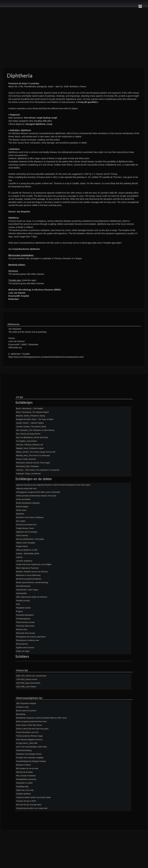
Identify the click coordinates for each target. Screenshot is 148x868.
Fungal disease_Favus (25, 528)
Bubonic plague (22, 507)
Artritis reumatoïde (23, 499)
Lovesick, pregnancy (24, 561)
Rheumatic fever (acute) (25, 633)
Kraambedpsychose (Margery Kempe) (31, 761)
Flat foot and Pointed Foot (26, 525)
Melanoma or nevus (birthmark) (28, 575)
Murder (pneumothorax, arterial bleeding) (32, 583)
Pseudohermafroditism (25, 615)
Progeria (19, 611)
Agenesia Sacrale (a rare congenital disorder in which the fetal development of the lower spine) (53, 485)
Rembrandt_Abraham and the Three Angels (33, 463)
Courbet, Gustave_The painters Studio (31, 427)
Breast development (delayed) (28, 503)
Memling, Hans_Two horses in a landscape (33, 456)
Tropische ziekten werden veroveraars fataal (33, 797)
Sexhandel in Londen (24, 783)
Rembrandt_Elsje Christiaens (27, 466)
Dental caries (21, 510)
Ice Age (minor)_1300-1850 (27, 743)
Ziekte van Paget (23, 651)
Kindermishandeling (24, 750)
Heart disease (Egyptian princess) (29, 740)
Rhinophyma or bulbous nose (28, 640)
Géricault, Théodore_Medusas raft (29, 445)
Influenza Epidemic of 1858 (27, 550)
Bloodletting (21, 714)
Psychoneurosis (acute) (25, 622)
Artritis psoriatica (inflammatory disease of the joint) (36, 496)
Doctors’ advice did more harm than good (32, 729)
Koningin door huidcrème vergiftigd (30, 758)
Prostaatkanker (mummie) (26, 779)
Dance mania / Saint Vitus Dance (29, 725)
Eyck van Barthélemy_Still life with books (32, 437)
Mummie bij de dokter (24, 772)
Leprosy (19, 557)
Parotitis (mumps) (23, 601)
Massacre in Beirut (23, 765)
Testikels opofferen (23, 794)
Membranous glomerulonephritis (29, 579)
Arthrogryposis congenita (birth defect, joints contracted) (38, 492)
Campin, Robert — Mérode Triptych (30, 423)
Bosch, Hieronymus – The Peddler (29, 409)
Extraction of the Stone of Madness (30, 517)
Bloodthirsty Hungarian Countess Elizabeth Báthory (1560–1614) (41, 718)
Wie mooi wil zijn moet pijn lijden (29, 805)
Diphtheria (20, 514)
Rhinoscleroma (22, 644)
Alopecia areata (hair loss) (26, 489)
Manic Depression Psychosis (27, 568)
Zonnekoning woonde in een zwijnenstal (32, 808)
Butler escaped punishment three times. (32, 722)
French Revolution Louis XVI (27, 732)
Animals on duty (22, 707)
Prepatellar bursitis (23, 608)
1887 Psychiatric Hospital (26, 703)
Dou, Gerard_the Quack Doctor (28, 434)
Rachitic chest (22, 630)
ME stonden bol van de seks (27, 769)
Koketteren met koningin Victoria (29, 754)
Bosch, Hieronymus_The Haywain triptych (32, 412)
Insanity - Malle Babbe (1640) (28, 554)
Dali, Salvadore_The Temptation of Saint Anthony (35, 430)
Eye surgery (21, 521)
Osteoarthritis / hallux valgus (27, 590)
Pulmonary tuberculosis (25, 626)
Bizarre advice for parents (26, 711)
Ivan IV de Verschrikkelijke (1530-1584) (31, 747)
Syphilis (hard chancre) (25, 648)
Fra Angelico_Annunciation (27, 441)
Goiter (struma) (22, 536)
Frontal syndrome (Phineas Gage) (29, 736)
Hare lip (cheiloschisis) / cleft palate (30, 539)
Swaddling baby (22, 787)
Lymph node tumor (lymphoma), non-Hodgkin (34, 564)
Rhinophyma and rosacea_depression (31, 637)
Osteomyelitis (21, 593)
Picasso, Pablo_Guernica (26, 459)
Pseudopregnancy (23, 619)
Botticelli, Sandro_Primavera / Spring (30, 416)
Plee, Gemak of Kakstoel (26, 776)
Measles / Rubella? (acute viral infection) (32, 572)
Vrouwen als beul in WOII (26, 801)
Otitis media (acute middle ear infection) (32, 597)
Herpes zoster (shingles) (26, 543)
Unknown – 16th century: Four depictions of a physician (38, 470)
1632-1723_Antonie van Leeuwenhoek (31, 676)
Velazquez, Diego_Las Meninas (28, 474)
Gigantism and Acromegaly (27, 532)
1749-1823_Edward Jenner (27, 679)
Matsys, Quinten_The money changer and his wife (36, 452)
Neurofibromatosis (23, 586)
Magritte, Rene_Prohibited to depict (30, 448)
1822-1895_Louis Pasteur (26, 687)
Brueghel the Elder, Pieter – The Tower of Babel (35, 419)
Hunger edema (22, 546)
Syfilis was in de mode (25, 790)
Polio (18, 604)
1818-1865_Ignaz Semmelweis (28, 683)
